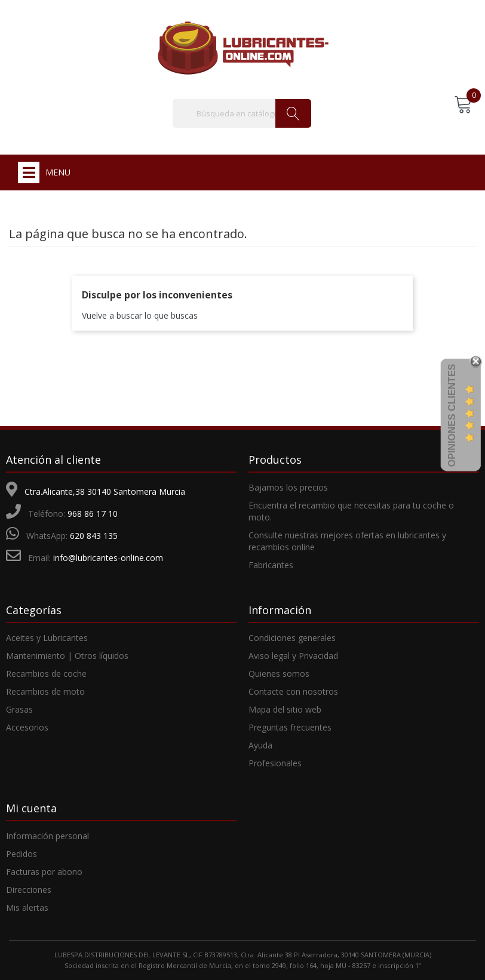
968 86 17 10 (93, 514)
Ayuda (260, 745)
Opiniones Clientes (452, 415)
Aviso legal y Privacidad (293, 656)
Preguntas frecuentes (290, 727)
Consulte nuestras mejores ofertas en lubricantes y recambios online (347, 541)
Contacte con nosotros (293, 691)
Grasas (19, 709)
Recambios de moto (45, 691)
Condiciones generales (292, 638)
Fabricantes (271, 565)
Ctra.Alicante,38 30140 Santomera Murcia (105, 491)
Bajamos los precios (288, 487)
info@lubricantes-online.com (108, 558)
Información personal (47, 836)
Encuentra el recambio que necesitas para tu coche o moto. (351, 511)
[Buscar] (242, 113)
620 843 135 (94, 536)
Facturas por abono (44, 872)
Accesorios (27, 727)
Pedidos (22, 854)
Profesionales (275, 763)
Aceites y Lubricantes (47, 638)
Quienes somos (279, 674)
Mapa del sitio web (285, 709)
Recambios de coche (46, 674)
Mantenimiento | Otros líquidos (67, 656)
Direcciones (29, 890)
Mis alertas (27, 907)
